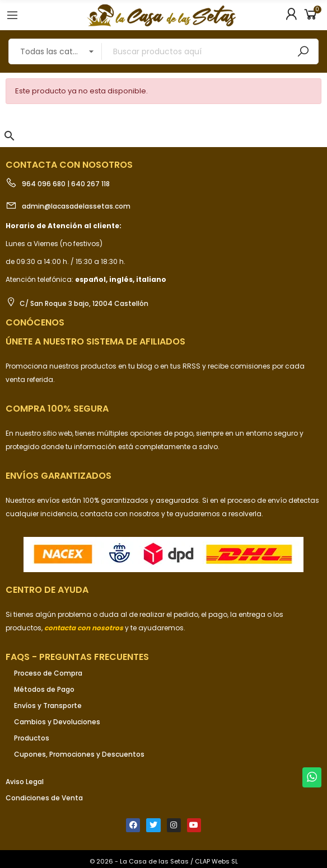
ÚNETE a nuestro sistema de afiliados (95, 341)
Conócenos (35, 322)
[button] (10, 136)
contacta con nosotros (121, 514)
